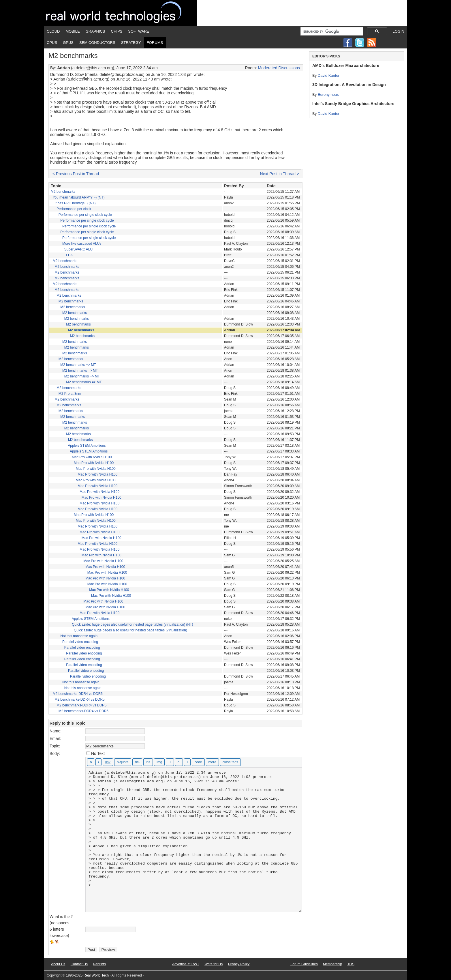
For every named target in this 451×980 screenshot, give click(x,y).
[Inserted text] (148, 762)
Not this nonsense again (79, 636)
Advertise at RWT (186, 964)
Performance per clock (74, 209)
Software (139, 31)
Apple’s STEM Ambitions (87, 446)
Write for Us (214, 964)
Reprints (99, 964)
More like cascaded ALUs (82, 244)
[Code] (198, 762)
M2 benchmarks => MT (78, 365)
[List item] (187, 762)
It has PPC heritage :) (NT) (75, 203)
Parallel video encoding (80, 642)
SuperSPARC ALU (79, 249)
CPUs (52, 43)
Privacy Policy (239, 964)
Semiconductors (97, 43)
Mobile (73, 31)
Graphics (95, 31)
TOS (351, 964)
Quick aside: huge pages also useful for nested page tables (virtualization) (130, 630)
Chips (117, 31)
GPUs (68, 43)
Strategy (131, 43)
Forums (155, 43)
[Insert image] (159, 762)
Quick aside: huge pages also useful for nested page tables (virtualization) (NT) (132, 624)
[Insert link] (108, 762)
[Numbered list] (179, 762)
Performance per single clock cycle (85, 215)
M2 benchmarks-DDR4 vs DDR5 (78, 694)
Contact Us (79, 964)
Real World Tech (121, 13)
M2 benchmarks (63, 192)
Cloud (53, 31)
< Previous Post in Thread (76, 174)
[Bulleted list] (170, 762)
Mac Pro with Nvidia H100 (92, 457)
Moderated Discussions (279, 68)
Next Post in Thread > (280, 174)
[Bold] (91, 762)
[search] (331, 31)
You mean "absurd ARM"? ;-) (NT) (78, 197)
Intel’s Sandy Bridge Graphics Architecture (353, 104)
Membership (332, 964)
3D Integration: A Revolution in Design (349, 85)
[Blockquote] (123, 762)
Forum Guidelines (304, 964)
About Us (58, 964)
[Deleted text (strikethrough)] (137, 762)
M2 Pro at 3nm (70, 394)
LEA (69, 255)
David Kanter (329, 75)
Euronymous (328, 95)
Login (399, 31)
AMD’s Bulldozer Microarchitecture (346, 66)
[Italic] (98, 762)
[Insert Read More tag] (212, 762)
